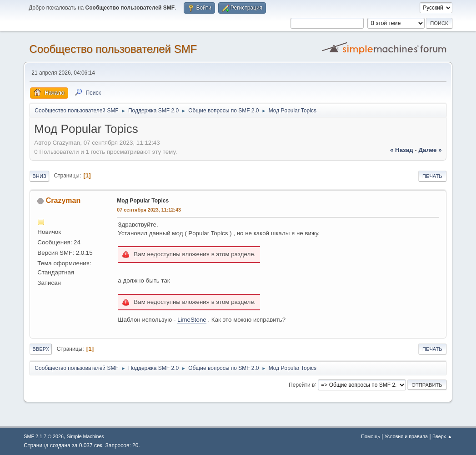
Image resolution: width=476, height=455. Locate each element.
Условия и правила (406, 436)
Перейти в (302, 384)
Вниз (39, 176)
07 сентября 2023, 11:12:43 (149, 210)
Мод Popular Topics (143, 201)
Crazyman (63, 200)
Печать (432, 176)
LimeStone (192, 320)
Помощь (371, 436)
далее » (430, 150)
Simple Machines (85, 436)
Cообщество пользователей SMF (113, 49)
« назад (402, 150)
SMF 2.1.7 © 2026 (44, 436)
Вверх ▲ (442, 436)
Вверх (41, 349)
